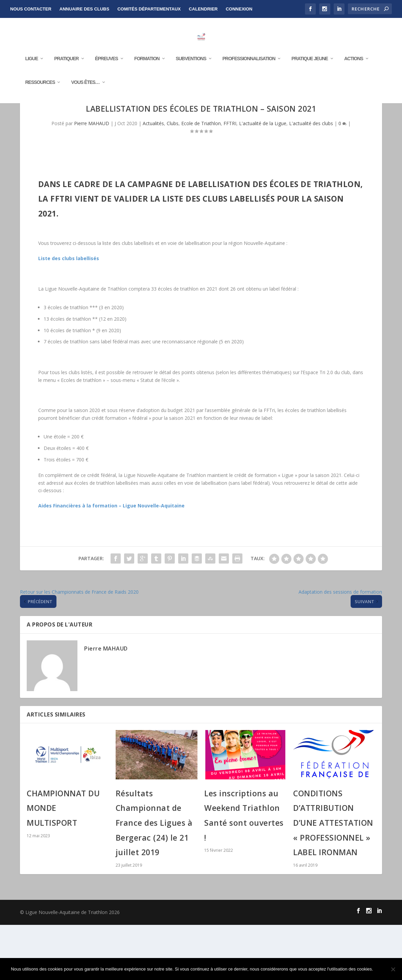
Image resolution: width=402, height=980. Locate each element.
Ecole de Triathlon (201, 178)
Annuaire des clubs (84, 9)
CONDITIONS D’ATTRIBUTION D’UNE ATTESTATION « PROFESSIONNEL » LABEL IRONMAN (333, 878)
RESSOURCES (40, 102)
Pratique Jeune (310, 78)
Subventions (191, 78)
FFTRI (230, 178)
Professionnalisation (249, 78)
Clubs (173, 178)
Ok (384, 969)
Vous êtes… (85, 102)
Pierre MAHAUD (92, 178)
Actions (354, 78)
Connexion (239, 9)
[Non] (393, 969)
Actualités (153, 178)
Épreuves (107, 78)
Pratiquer (66, 78)
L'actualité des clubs (311, 178)
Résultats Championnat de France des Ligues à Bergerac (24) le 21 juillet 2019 (154, 878)
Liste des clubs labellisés (69, 313)
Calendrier (203, 9)
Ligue (31, 78)
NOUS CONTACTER (31, 9)
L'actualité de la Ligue (263, 178)
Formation (147, 78)
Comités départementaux (149, 9)
